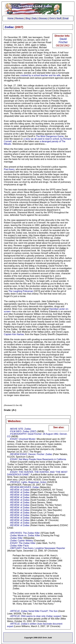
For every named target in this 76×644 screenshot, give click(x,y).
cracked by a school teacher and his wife (40, 75)
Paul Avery (9, 169)
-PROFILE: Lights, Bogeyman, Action (28, 482)
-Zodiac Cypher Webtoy (21, 541)
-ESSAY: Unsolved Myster (22, 439)
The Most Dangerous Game (50, 136)
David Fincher (63, 41)
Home (11, 18)
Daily (34, 18)
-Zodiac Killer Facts (19, 546)
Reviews (19, 18)
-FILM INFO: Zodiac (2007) (23, 431)
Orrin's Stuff (55, 18)
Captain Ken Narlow (14, 334)
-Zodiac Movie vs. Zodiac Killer (25, 535)
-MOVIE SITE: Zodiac (20, 429)
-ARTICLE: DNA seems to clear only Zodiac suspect (35, 616)
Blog (28, 18)
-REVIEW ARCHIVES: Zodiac (24, 487)
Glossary (43, 18)
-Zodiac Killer (16, 538)
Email (66, 18)
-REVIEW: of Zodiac (20, 490)
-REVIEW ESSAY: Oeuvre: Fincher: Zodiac (31, 454)
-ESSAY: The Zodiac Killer (22, 543)
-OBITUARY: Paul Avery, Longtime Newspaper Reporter (37, 548)
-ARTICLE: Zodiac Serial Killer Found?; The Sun (34, 611)
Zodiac (9, 27)
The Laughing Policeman (21, 291)
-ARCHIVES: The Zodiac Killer (25, 533)
